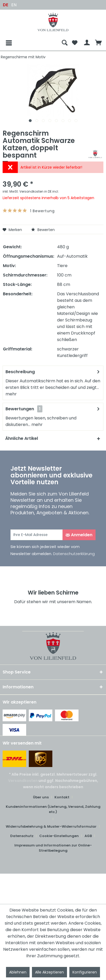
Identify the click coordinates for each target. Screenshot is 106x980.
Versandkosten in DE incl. (39, 191)
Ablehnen (18, 972)
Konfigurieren (85, 972)
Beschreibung (20, 372)
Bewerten (43, 230)
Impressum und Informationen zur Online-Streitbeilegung (53, 848)
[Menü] (5, 43)
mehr (11, 394)
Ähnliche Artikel (22, 438)
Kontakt (62, 797)
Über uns (41, 797)
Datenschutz (22, 836)
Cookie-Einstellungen (59, 836)
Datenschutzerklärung (74, 554)
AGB (88, 836)
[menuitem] (31, 43)
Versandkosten (23, 781)
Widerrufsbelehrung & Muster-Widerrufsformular (51, 826)
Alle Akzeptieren (49, 972)
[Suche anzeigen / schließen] (65, 43)
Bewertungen (20, 409)
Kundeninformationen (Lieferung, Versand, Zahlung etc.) (53, 809)
